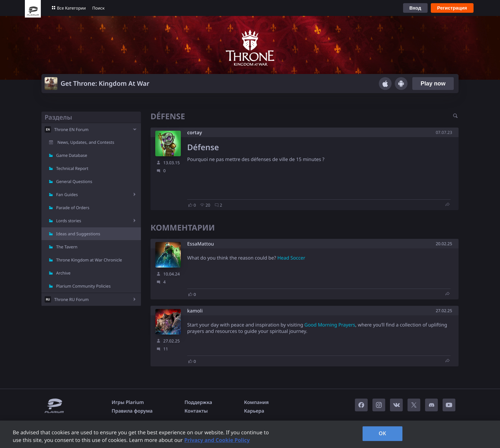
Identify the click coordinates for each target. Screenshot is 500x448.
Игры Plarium (128, 402)
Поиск (98, 8)
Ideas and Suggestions (78, 234)
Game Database (72, 155)
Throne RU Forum (71, 299)
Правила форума (132, 411)
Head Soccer (291, 258)
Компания (256, 402)
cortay (195, 133)
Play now (433, 84)
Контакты (196, 411)
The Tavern (67, 247)
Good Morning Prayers (330, 325)
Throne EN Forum (71, 129)
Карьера (254, 411)
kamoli (195, 311)
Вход (415, 8)
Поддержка (199, 402)
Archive (63, 273)
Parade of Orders (73, 208)
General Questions (74, 181)
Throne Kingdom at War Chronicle (89, 260)
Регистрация (452, 8)
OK (382, 433)
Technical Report (72, 168)
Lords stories (69, 221)
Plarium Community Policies (83, 286)
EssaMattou (201, 244)
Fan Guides (67, 195)
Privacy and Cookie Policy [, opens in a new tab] (217, 440)
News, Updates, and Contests (86, 142)
